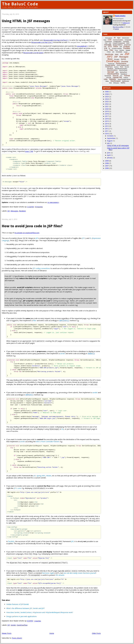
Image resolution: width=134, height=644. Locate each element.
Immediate (119, 52)
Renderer (22, 211)
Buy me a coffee (118, 27)
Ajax (119, 38)
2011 (107, 131)
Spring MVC (41, 476)
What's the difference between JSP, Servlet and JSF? (26, 608)
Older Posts (96, 633)
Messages (14, 211)
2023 (107, 101)
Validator (113, 79)
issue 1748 (29, 151)
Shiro (117, 72)
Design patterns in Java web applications (21, 616)
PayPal (117, 29)
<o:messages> (53, 202)
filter (35, 321)
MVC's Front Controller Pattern (48, 442)
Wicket (49, 476)
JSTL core (17, 488)
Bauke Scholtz (120, 16)
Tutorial (127, 76)
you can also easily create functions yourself (80, 573)
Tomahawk (108, 76)
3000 (107, 92)
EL (91, 238)
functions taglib (48, 573)
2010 (107, 134)
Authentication (126, 38)
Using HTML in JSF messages (26, 21)
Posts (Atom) (17, 638)
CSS (106, 43)
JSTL (84, 238)
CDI (110, 40)
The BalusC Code (20, 4)
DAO (128, 43)
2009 (107, 161)
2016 (107, 119)
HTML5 (109, 52)
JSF (9, 211)
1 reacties (37, 621)
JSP (37, 238)
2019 (107, 111)
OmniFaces (113, 61)
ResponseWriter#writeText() (56, 40)
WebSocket (125, 81)
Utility (106, 79)
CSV (110, 43)
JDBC (117, 54)
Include (126, 52)
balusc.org (126, 23)
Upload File (117, 77)
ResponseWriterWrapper (34, 53)
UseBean (126, 78)
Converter (126, 42)
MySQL (124, 59)
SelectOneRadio (123, 70)
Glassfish (122, 50)
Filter (111, 50)
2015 (107, 121)
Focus (116, 50)
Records (127, 67)
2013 (107, 126)
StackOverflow (22, 625)
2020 (107, 109)
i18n (113, 52)
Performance (121, 63)
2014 (107, 124)
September (111, 138)
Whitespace (116, 83)
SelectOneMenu (112, 70)
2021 (107, 106)
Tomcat (116, 76)
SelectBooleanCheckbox (121, 69)
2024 (107, 99)
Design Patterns (118, 45)
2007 (107, 166)
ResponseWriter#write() (42, 42)
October (110, 136)
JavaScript (109, 54)
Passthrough (111, 64)
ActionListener (109, 38)
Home (52, 633)
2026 (107, 94)
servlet (63, 353)
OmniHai (125, 62)
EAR (121, 47)
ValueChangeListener (124, 79)
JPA (122, 54)
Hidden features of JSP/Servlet (18, 604)
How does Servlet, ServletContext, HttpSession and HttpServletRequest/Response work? (40, 612)
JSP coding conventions (41, 268)
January (110, 158)
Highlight (128, 50)
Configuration (117, 42)
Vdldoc (107, 81)
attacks (61, 575)
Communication (118, 40)
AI (115, 38)
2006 (107, 168)
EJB (106, 48)
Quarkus (116, 67)
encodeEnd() (83, 46)
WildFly (123, 83)
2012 (107, 129)
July (108, 143)
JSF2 (109, 57)
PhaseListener (110, 65)
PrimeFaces (109, 67)
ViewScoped (115, 81)
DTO (110, 46)
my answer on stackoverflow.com (27, 233)
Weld (110, 83)
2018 (107, 114)
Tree (121, 76)
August (110, 141)
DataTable (108, 45)
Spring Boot (123, 72)
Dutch (116, 46)
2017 (107, 116)
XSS (57, 575)
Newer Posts (7, 633)
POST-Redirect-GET (123, 65)
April (109, 155)
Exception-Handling (117, 49)
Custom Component (119, 43)
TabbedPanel (124, 74)
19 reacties (39, 207)
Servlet (13, 625)
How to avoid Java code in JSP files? (32, 226)
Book (105, 40)
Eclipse (127, 46)
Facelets (11, 541)
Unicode (109, 78)
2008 (107, 163)
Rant (122, 67)
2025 (107, 97)
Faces (106, 50)
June (109, 153)
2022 (107, 104)
